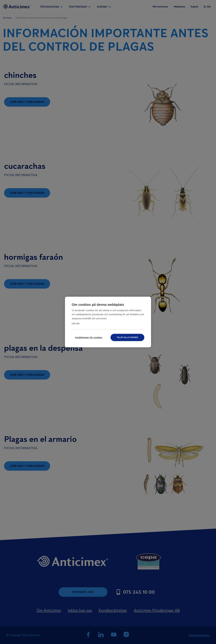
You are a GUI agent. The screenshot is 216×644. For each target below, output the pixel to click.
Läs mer (76, 323)
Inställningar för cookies (89, 337)
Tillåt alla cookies (127, 337)
